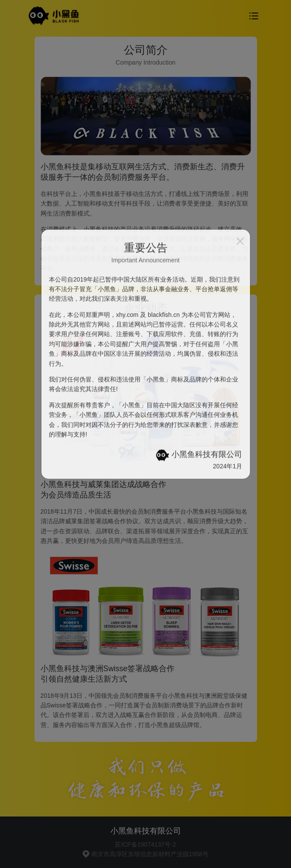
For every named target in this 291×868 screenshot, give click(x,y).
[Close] (240, 128)
